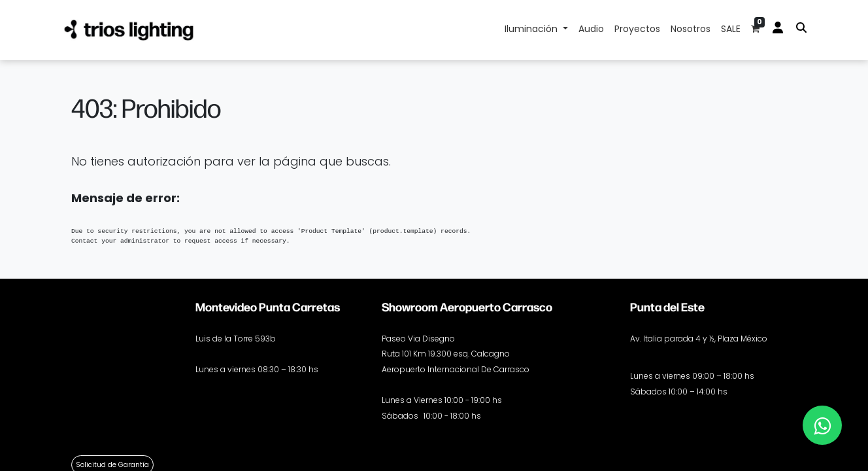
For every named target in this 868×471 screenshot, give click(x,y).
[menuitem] (591, 30)
